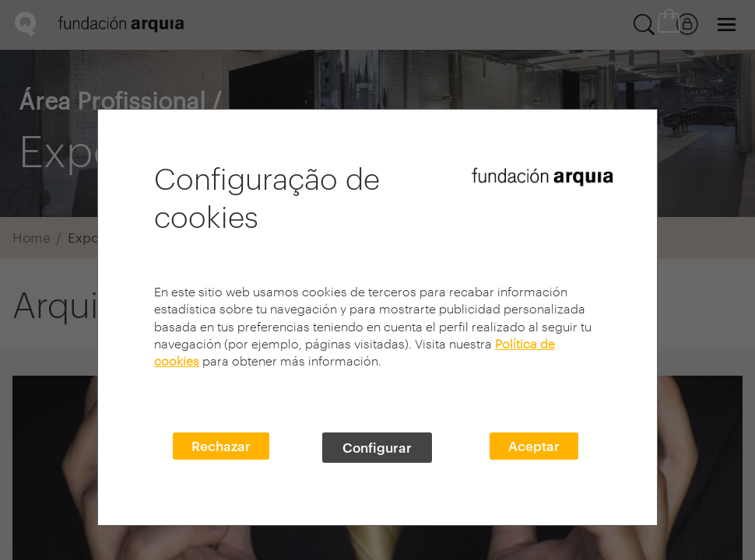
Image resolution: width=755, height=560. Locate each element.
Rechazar (221, 446)
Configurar (377, 447)
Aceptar (534, 446)
